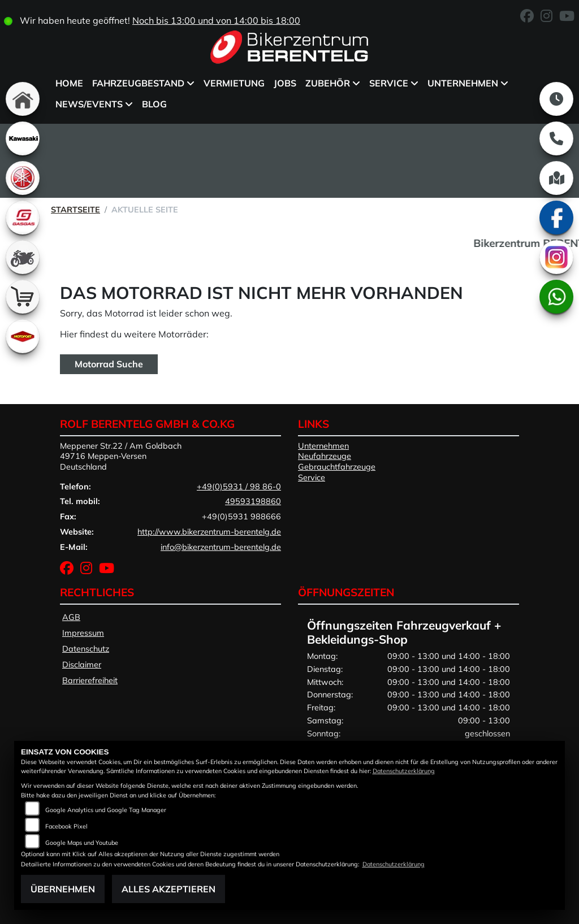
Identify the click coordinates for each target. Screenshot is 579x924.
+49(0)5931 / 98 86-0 (239, 487)
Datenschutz (86, 649)
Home (69, 83)
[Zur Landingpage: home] (23, 99)
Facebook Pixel (66, 826)
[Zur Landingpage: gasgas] (23, 218)
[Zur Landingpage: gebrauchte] (23, 257)
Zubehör (328, 83)
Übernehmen (63, 889)
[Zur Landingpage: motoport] (23, 336)
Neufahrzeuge (325, 456)
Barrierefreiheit (90, 680)
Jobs (285, 83)
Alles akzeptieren (168, 889)
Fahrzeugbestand (138, 83)
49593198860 (253, 501)
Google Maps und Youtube (82, 843)
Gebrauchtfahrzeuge (337, 467)
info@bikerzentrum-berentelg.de (221, 547)
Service (389, 83)
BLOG (154, 104)
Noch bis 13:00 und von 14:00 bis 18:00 (216, 20)
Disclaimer (82, 665)
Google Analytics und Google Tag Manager (106, 810)
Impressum (83, 633)
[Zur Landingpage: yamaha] (23, 178)
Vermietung (234, 83)
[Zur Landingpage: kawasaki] (23, 138)
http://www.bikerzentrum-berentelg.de (209, 532)
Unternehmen (463, 83)
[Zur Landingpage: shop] (23, 297)
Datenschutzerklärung (404, 771)
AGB (71, 617)
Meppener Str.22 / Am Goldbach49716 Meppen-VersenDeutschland (121, 456)
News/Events (89, 104)
